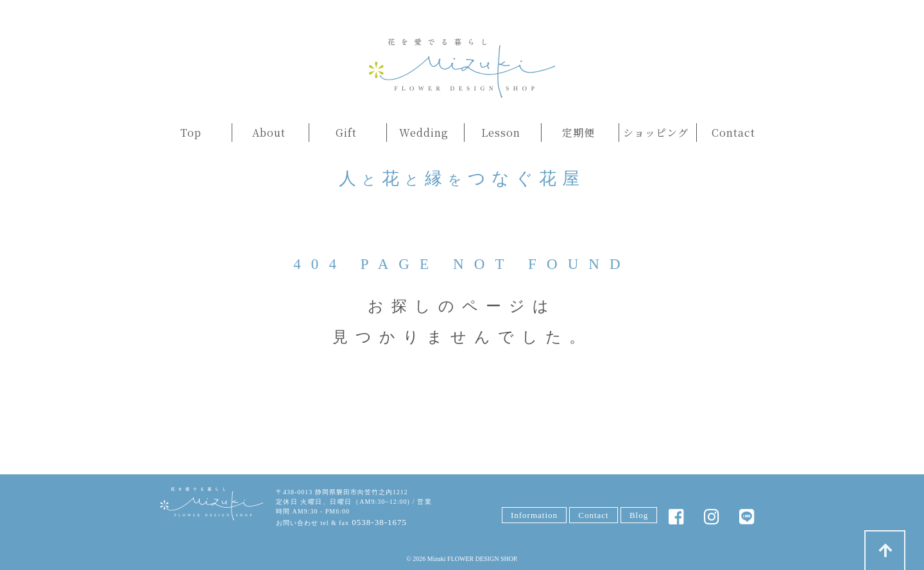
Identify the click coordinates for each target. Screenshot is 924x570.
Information (534, 515)
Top (191, 133)
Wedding (424, 133)
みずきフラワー (462, 68)
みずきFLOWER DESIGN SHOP (212, 504)
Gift (346, 133)
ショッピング (656, 133)
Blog (639, 515)
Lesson (501, 133)
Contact (733, 133)
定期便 (578, 133)
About (269, 133)
